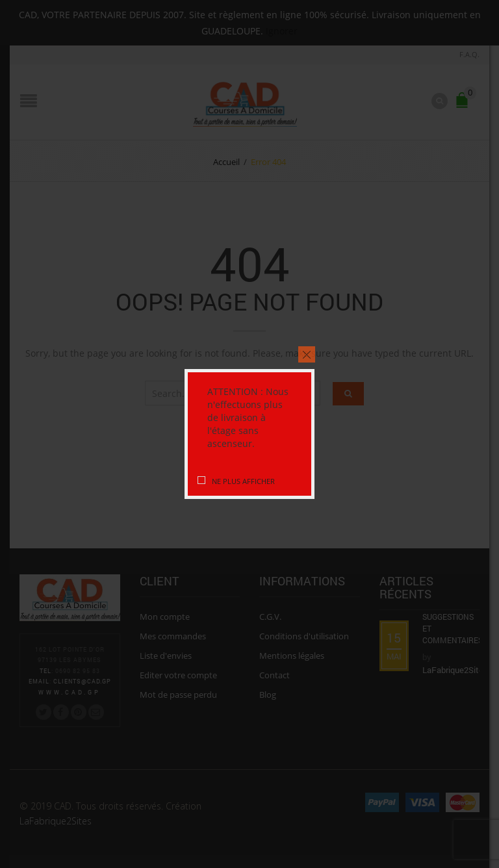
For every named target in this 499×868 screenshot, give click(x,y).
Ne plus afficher (243, 481)
